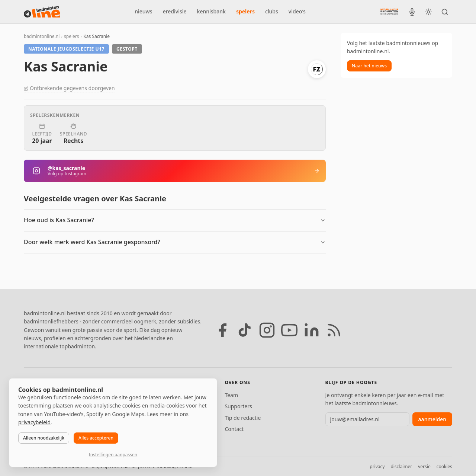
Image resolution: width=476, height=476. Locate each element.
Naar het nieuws (369, 66)
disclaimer (401, 467)
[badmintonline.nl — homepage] (42, 12)
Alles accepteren (96, 438)
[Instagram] (267, 330)
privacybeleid (34, 422)
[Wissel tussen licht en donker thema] (428, 12)
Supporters (238, 406)
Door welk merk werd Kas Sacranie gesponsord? (92, 242)
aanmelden (432, 419)
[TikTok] (245, 330)
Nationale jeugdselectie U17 (66, 49)
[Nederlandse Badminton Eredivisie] (389, 12)
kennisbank (211, 11)
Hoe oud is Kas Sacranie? (59, 220)
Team (231, 395)
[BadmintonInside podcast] (412, 12)
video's (297, 11)
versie (424, 467)
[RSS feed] (334, 330)
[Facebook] (222, 330)
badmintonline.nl (42, 36)
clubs (272, 11)
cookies (444, 467)
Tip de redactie (243, 418)
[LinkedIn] (312, 330)
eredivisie (175, 11)
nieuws (143, 11)
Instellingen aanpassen (113, 455)
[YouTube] (289, 330)
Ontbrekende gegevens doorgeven (69, 88)
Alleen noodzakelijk (44, 438)
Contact (234, 429)
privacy (377, 467)
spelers (245, 11)
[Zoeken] (445, 12)
